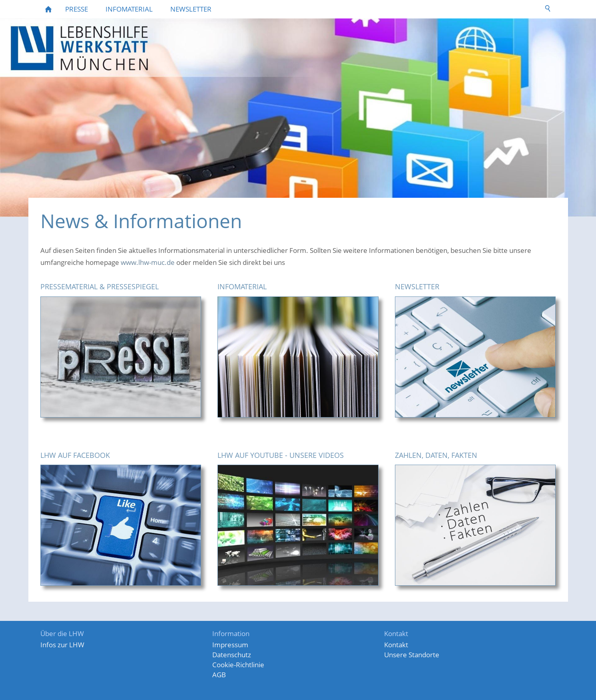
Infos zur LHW (62, 645)
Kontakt (396, 645)
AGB (219, 675)
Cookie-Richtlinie (238, 665)
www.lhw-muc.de (149, 262)
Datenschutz (232, 655)
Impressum (230, 645)
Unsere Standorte (412, 655)
